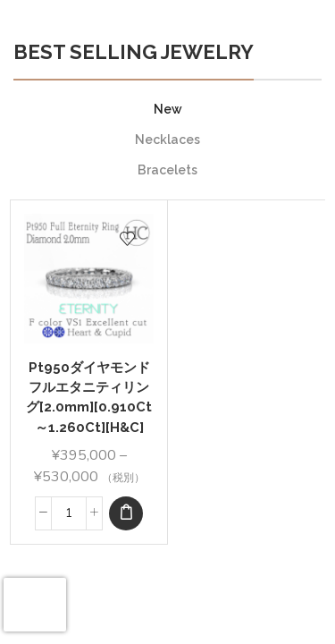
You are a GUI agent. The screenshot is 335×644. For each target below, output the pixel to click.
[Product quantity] (69, 513)
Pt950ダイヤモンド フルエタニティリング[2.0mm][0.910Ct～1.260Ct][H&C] (90, 397)
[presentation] (35, 605)
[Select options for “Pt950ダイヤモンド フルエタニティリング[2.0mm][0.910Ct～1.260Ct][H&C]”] (126, 513)
